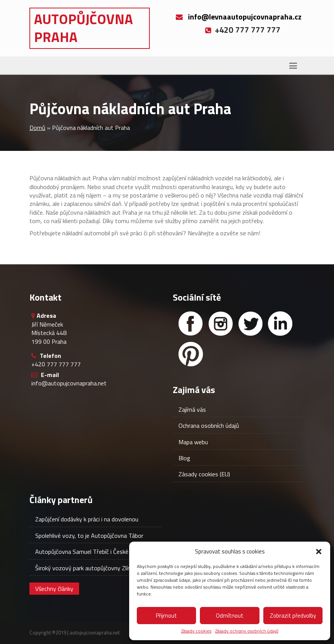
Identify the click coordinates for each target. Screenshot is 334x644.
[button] (319, 552)
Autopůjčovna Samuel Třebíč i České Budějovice (96, 552)
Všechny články (54, 589)
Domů (37, 128)
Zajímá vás (192, 409)
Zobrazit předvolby (293, 616)
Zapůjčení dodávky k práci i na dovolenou (87, 519)
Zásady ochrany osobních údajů (247, 631)
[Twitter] (250, 324)
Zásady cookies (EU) (204, 474)
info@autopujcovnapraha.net (69, 383)
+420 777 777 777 (56, 364)
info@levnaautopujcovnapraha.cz (245, 17)
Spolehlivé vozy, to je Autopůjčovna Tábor (89, 536)
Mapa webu (193, 442)
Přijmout (166, 616)
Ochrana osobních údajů (209, 426)
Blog (184, 458)
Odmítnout (230, 616)
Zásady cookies (196, 631)
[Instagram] (221, 324)
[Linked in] (280, 324)
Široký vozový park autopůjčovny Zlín (83, 568)
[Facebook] (191, 324)
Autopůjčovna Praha (83, 28)
